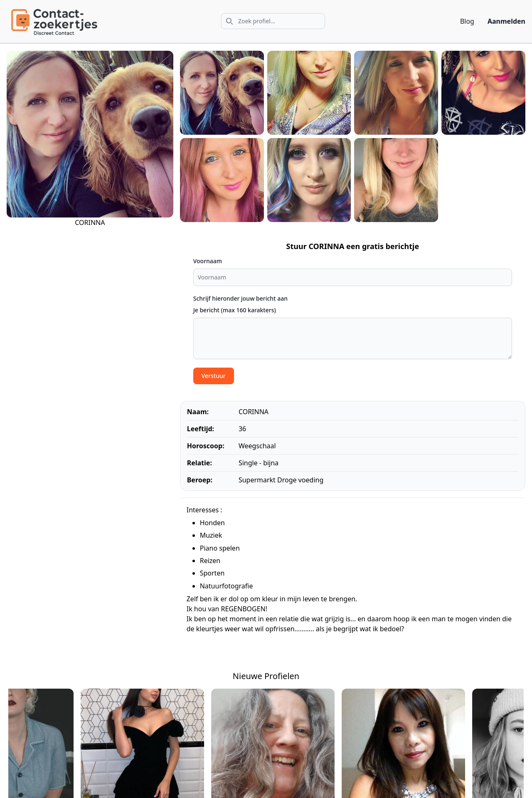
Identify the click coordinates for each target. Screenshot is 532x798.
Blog (467, 21)
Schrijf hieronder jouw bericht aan (240, 298)
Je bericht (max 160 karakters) (235, 310)
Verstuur (214, 376)
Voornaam (208, 261)
